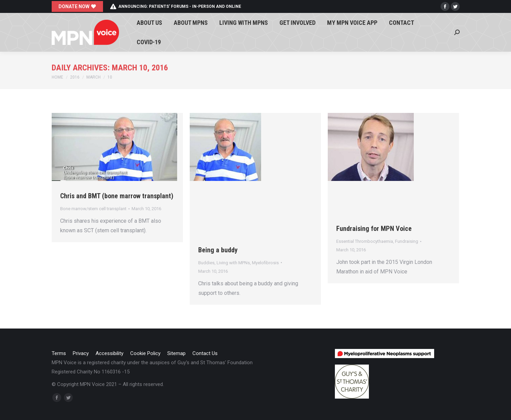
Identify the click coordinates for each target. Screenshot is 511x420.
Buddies (206, 263)
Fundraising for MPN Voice (374, 229)
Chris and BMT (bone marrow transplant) (117, 196)
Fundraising (407, 241)
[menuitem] (149, 23)
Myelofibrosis (265, 263)
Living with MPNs (233, 263)
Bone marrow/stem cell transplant (93, 209)
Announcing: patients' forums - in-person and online (175, 6)
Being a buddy (218, 250)
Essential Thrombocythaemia (365, 241)
